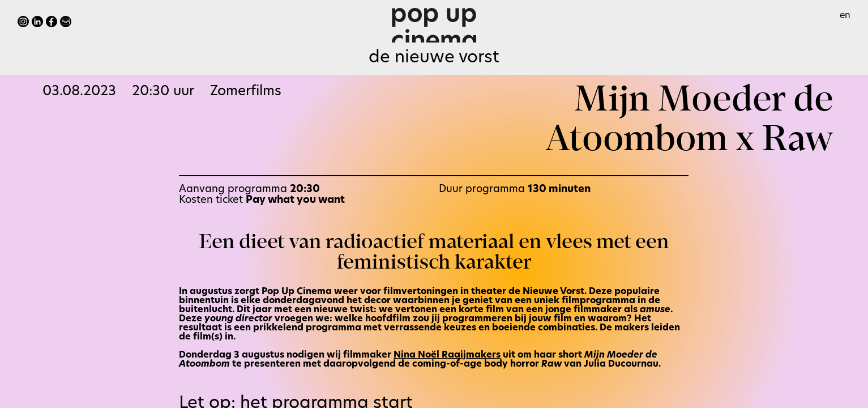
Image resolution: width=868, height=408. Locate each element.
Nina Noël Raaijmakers (447, 355)
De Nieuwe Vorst (434, 58)
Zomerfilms (246, 92)
